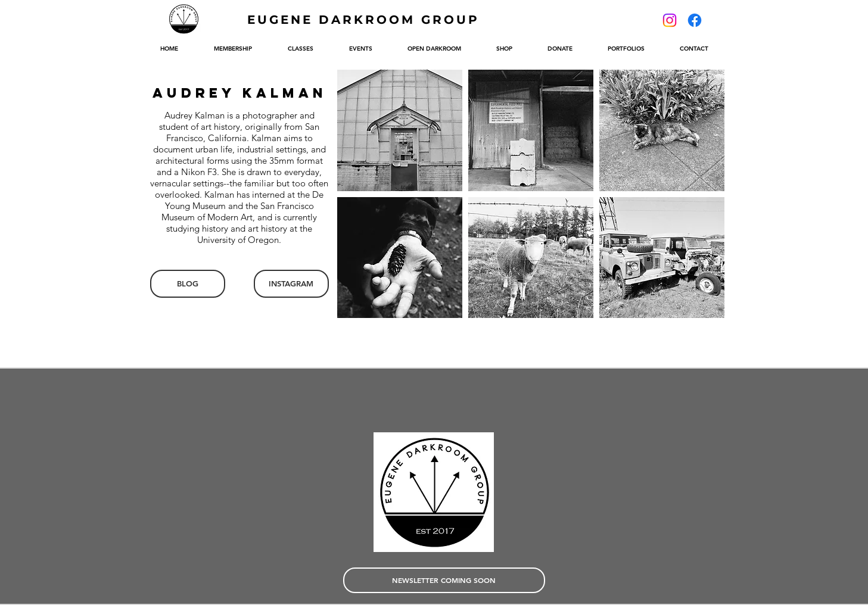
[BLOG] (188, 284)
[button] (400, 130)
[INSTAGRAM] (291, 284)
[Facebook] (695, 20)
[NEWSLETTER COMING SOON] (444, 580)
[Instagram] (670, 20)
